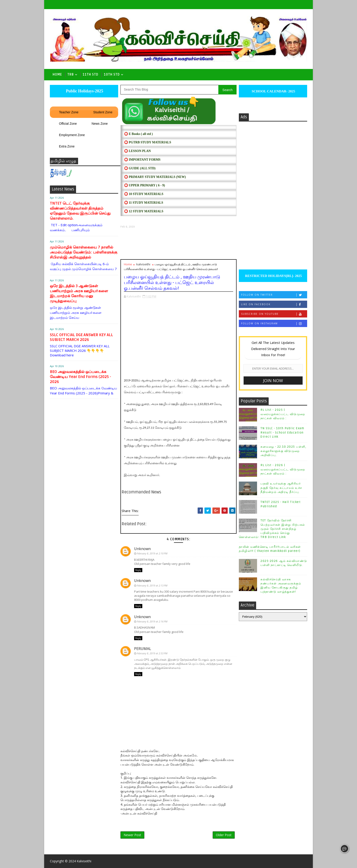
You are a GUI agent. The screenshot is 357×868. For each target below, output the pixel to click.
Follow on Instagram (274, 324)
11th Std (91, 75)
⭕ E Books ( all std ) (138, 134)
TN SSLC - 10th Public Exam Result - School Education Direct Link (282, 432)
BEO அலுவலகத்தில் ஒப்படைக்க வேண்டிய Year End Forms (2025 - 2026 (80, 377)
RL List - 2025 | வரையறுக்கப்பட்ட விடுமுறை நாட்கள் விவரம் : (283, 414)
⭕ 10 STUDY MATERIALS (144, 194)
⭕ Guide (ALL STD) (140, 168)
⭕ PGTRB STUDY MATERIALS (148, 142)
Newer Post (132, 835)
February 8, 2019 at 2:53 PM (152, 653)
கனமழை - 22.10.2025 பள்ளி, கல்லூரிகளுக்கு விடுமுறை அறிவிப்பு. (283, 451)
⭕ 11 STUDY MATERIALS (144, 203)
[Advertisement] (178, 244)
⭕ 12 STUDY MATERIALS (144, 211)
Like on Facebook (274, 304)
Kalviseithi (84, 861)
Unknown (142, 549)
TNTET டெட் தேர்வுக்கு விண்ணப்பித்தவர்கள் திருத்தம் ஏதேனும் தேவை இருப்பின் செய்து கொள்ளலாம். (80, 211)
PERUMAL (143, 649)
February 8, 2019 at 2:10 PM (152, 553)
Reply (138, 570)
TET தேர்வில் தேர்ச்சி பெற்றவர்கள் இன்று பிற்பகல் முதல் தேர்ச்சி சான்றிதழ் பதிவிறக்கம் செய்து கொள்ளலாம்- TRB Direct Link (272, 529)
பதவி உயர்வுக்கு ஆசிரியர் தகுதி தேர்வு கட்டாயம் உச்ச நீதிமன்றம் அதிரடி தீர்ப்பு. (281, 488)
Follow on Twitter (274, 295)
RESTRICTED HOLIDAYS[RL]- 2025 (273, 276)
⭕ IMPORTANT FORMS (142, 160)
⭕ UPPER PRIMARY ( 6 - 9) (144, 185)
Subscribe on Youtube (274, 314)
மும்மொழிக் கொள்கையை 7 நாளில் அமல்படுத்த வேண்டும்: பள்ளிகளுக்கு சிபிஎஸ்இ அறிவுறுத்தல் (84, 252)
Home (57, 75)
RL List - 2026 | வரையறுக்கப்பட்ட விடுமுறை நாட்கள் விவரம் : (283, 469)
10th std (112, 75)
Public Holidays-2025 (84, 91)
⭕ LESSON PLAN (137, 151)
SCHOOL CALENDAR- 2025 (273, 91)
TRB (71, 75)
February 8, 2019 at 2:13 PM (152, 585)
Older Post (224, 835)
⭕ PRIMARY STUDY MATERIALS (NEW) (155, 177)
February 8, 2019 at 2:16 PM (152, 621)
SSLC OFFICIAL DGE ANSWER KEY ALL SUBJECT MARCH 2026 (81, 337)
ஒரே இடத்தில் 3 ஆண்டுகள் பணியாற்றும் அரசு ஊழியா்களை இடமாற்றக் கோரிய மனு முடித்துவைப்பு (79, 293)
